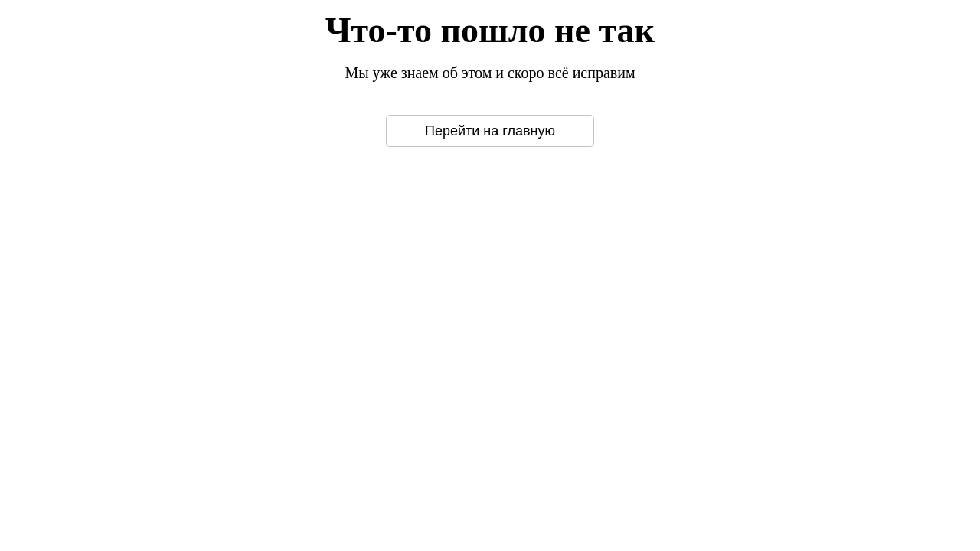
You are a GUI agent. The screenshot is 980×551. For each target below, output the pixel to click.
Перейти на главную (490, 131)
